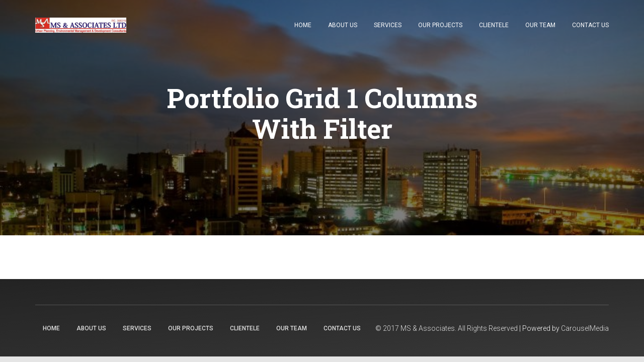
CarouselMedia (585, 328)
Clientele (494, 25)
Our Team (540, 25)
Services (388, 25)
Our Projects (440, 25)
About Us (343, 25)
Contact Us (590, 25)
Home (303, 25)
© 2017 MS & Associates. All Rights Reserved (447, 328)
